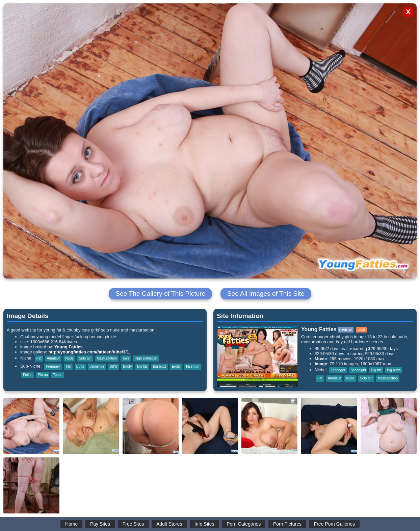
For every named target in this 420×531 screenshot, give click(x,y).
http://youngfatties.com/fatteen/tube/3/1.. (90, 352)
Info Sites (204, 524)
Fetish (28, 375)
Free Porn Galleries (334, 524)
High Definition (146, 358)
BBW (114, 366)
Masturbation (107, 358)
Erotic (176, 366)
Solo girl (85, 358)
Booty (127, 366)
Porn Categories (244, 524)
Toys (126, 358)
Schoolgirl (358, 370)
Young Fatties (69, 347)
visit (361, 330)
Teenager (53, 366)
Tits (68, 366)
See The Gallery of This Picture (160, 294)
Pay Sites (100, 524)
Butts (80, 366)
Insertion (193, 366)
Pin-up (43, 375)
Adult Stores (169, 524)
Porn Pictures (287, 524)
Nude (69, 358)
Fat (39, 358)
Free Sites (133, 524)
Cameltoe (97, 366)
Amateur (54, 358)
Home (71, 524)
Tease (58, 375)
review (346, 330)
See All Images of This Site (266, 294)
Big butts (160, 366)
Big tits (142, 366)
